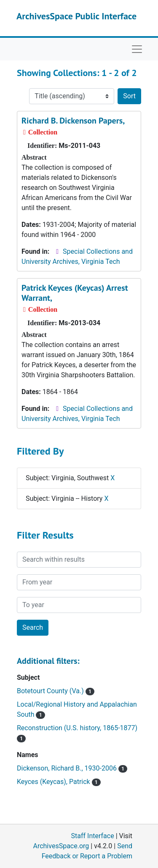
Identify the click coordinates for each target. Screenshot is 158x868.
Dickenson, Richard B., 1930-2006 (72, 768)
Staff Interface (93, 836)
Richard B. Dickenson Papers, (73, 121)
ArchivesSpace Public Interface (76, 16)
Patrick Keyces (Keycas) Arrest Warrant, (75, 293)
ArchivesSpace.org (61, 846)
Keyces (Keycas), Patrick (59, 782)
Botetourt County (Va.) (56, 691)
